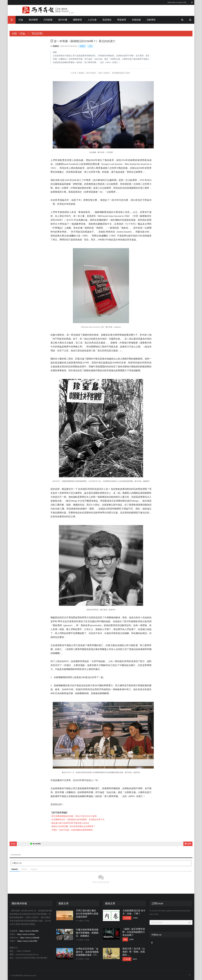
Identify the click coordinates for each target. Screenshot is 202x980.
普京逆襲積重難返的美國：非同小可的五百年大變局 (74, 816)
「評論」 (22, 34)
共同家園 (48, 20)
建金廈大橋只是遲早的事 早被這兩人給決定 (70, 823)
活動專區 (151, 20)
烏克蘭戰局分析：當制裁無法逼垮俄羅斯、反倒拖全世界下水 (78, 820)
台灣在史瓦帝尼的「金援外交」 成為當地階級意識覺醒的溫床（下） (87, 952)
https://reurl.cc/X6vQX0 (29, 931)
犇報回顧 (136, 20)
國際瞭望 (77, 20)
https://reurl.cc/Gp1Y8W (27, 941)
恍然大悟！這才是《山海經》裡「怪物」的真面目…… (134, 952)
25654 (135, 959)
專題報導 (122, 20)
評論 (21, 20)
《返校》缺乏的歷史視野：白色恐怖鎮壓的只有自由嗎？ (134, 932)
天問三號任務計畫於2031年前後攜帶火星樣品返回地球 (87, 914)
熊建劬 (56, 46)
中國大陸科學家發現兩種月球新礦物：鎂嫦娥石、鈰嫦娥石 (87, 933)
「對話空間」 (37, 34)
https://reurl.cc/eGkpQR (30, 938)
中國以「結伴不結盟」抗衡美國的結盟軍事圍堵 (72, 830)
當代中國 (63, 20)
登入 (16, 863)
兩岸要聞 (33, 20)
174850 (135, 918)
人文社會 (92, 20)
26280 (131, 939)
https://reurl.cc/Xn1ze (26, 934)
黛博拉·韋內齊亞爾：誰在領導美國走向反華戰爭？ (73, 826)
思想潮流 (107, 20)
